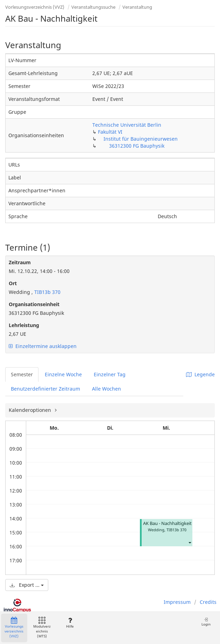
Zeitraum (20, 262)
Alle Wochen (107, 389)
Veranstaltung (137, 7)
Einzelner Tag (110, 374)
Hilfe (70, 623)
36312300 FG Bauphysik (137, 146)
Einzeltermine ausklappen (43, 346)
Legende (200, 374)
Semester (22, 374)
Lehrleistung (24, 325)
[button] (190, 542)
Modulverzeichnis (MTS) (42, 628)
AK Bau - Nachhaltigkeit (167, 523)
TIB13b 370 (47, 292)
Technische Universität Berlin (127, 125)
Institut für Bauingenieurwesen (141, 139)
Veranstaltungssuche (93, 7)
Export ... (27, 585)
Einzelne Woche (63, 374)
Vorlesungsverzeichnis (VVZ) (35, 7)
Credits (208, 602)
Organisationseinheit (34, 304)
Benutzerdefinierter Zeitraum (45, 389)
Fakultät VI (110, 132)
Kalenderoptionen (31, 410)
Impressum (177, 602)
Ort (13, 283)
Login (206, 622)
